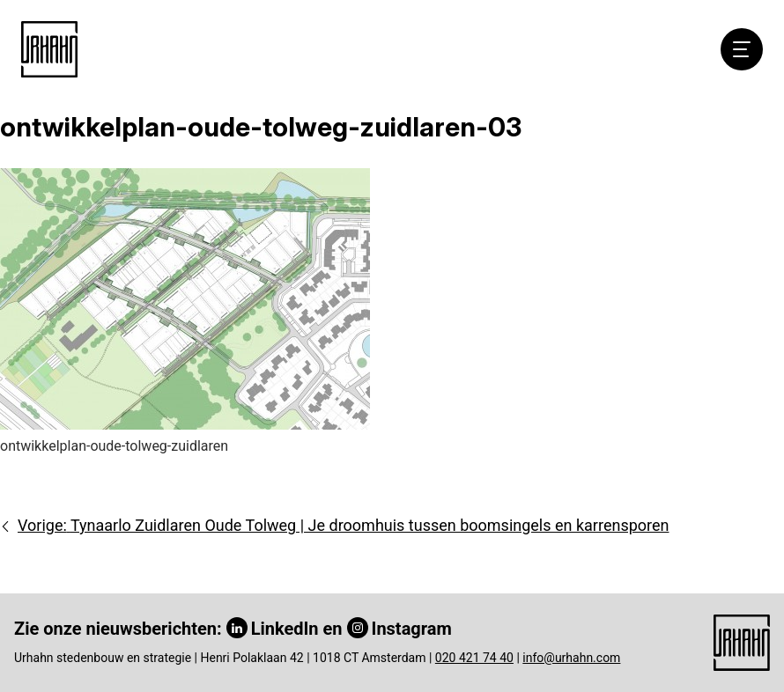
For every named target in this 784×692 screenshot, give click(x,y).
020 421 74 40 (474, 658)
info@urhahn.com (571, 658)
